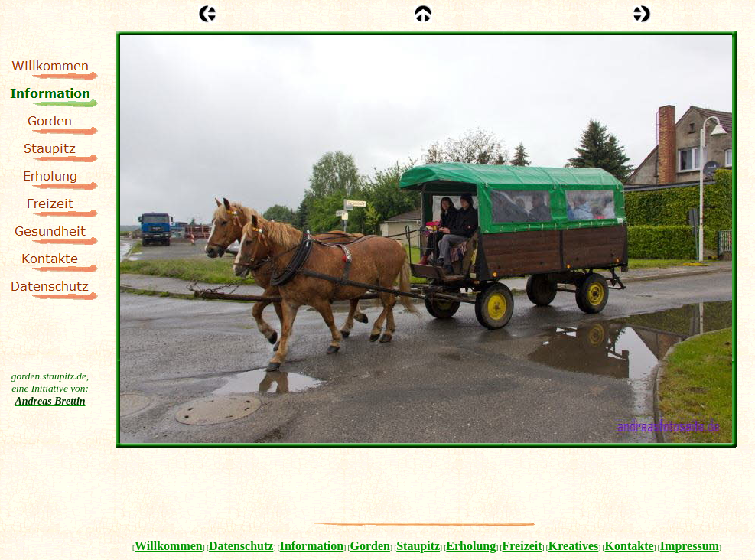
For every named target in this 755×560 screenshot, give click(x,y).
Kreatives (573, 546)
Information (312, 546)
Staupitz (418, 546)
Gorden (369, 546)
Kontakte (630, 546)
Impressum (690, 546)
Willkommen (169, 546)
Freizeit (522, 546)
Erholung (471, 546)
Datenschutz (241, 546)
